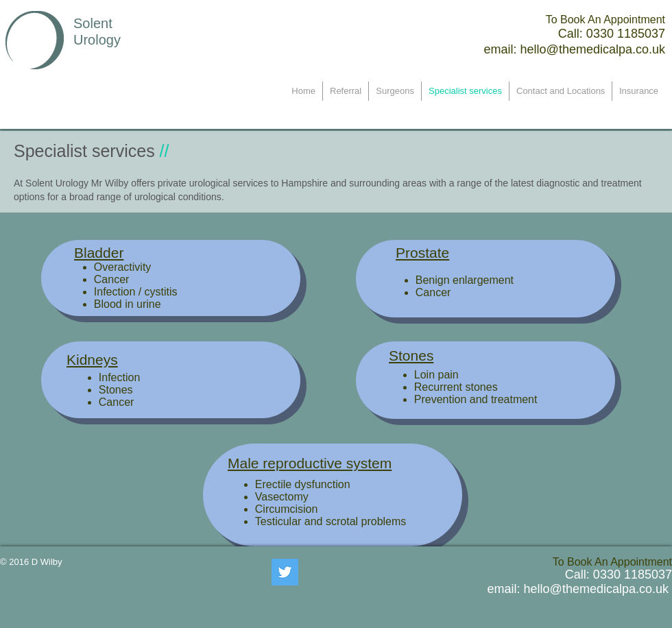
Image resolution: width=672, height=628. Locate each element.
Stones (411, 355)
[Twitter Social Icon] (285, 572)
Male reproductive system (310, 463)
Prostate (422, 253)
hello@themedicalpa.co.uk (593, 49)
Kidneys (92, 360)
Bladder (99, 253)
